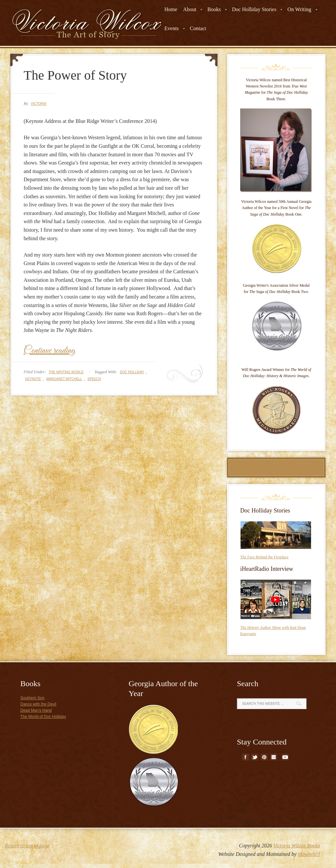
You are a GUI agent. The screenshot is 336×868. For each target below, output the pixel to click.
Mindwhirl (309, 854)
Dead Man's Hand (36, 710)
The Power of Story (75, 75)
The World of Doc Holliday (43, 717)
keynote (33, 379)
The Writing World (66, 372)
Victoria (39, 104)
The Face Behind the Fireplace (264, 557)
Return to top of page (27, 846)
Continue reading (49, 351)
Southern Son (32, 698)
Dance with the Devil (38, 704)
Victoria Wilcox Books (297, 846)
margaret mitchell (64, 379)
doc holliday (132, 372)
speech (94, 379)
